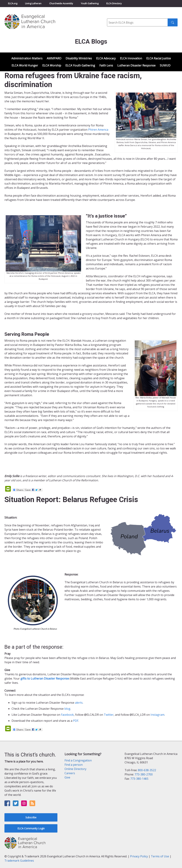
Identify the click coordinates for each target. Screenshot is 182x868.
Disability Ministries (79, 58)
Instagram (157, 715)
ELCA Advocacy (106, 58)
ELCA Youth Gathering (80, 65)
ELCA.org (13, 3)
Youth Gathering (90, 3)
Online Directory (75, 769)
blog (67, 709)
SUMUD (165, 65)
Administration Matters (27, 58)
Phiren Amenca (98, 130)
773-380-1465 (139, 779)
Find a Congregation (78, 760)
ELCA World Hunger (25, 65)
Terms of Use (160, 856)
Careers (70, 773)
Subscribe (31, 817)
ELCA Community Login (31, 828)
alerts (79, 703)
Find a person (74, 765)
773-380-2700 (144, 774)
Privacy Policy (139, 856)
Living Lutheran (33, 3)
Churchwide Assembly (61, 3)
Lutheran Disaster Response (136, 65)
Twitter (109, 715)
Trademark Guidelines (19, 861)
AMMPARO (54, 58)
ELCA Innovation (131, 58)
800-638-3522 (147, 770)
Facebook (67, 715)
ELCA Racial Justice (159, 58)
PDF (76, 721)
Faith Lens (106, 65)
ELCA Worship (52, 65)
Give (67, 777)
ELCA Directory (114, 3)
